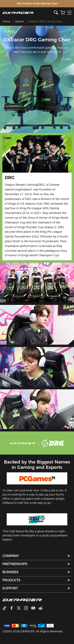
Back (10, 31)
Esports (20, 21)
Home (7, 21)
